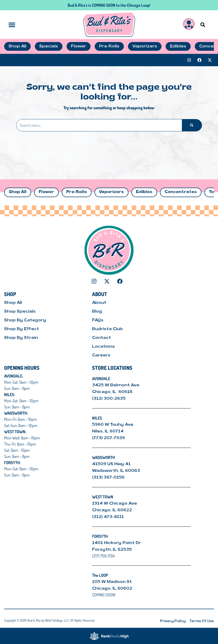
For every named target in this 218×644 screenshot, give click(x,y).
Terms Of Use (202, 621)
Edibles (144, 192)
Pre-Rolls (77, 192)
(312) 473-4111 (108, 517)
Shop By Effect (22, 329)
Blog (97, 312)
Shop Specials (20, 312)
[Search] (192, 125)
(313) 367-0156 (108, 478)
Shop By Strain (21, 338)
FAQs (98, 320)
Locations (103, 347)
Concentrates (181, 192)
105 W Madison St (112, 582)
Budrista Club (107, 329)
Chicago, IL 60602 (112, 589)
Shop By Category (25, 320)
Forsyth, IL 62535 (112, 550)
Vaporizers (111, 192)
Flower (46, 192)
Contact (102, 338)
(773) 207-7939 (108, 438)
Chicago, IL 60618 (113, 392)
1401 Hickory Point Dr (116, 543)
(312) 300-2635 (109, 399)
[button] (203, 25)
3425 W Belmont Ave (116, 385)
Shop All (18, 192)
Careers (101, 355)
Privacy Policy (173, 621)
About (99, 303)
